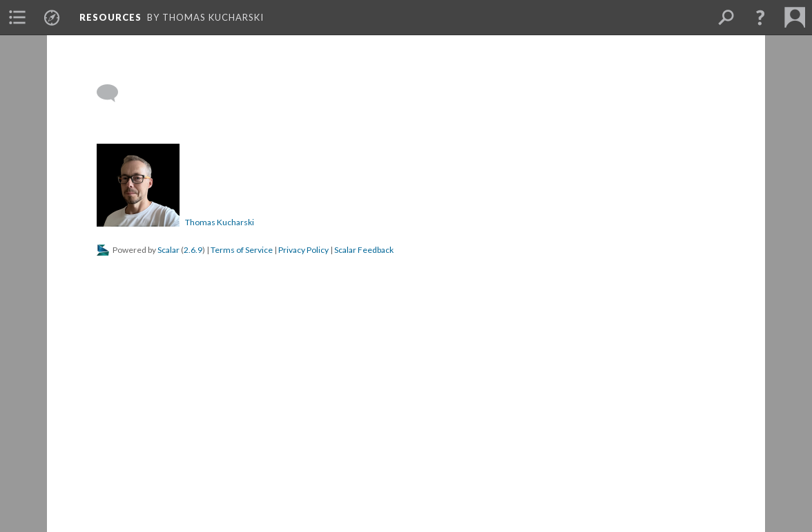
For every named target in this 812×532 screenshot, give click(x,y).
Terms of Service (242, 250)
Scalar (168, 250)
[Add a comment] (114, 93)
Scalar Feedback (364, 250)
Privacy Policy (303, 250)
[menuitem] (17, 17)
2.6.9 (193, 250)
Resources (110, 17)
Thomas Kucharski (220, 222)
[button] (760, 17)
